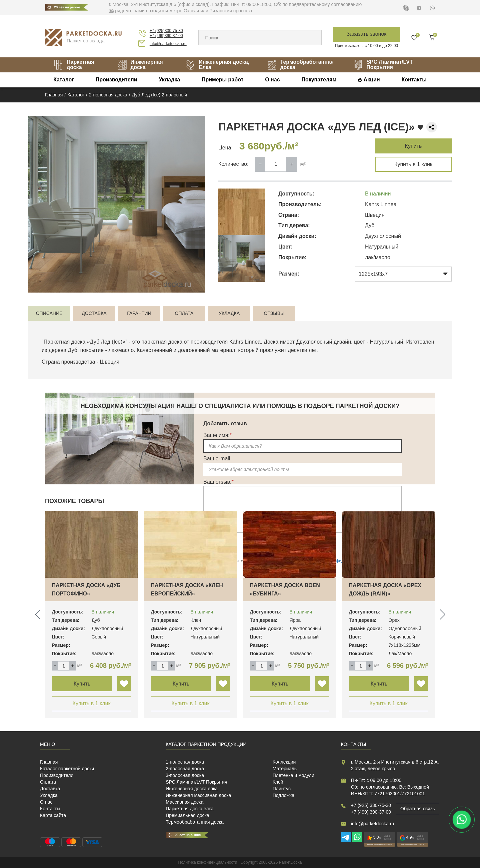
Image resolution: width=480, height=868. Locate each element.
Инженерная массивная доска (198, 795)
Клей (278, 782)
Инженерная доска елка (192, 789)
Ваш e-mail (217, 459)
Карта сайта (53, 815)
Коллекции (284, 762)
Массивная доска (184, 802)
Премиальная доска (187, 815)
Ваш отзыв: (218, 482)
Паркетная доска (74, 65)
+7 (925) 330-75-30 (371, 805)
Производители (116, 80)
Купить (413, 146)
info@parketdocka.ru (168, 44)
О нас (272, 80)
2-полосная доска (185, 769)
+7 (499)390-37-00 (166, 36)
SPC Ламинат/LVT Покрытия (383, 65)
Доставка (50, 789)
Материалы (285, 769)
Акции (372, 80)
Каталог (64, 80)
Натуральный (386, 342)
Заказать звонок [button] (366, 34)
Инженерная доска (140, 65)
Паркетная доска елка (189, 809)
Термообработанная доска (300, 65)
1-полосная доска (185, 762)
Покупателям (319, 80)
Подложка (283, 795)
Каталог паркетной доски (67, 769)
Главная (49, 762)
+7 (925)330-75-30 (166, 31)
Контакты (414, 80)
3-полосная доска (185, 775)
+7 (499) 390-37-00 (371, 812)
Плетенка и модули (293, 775)
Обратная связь (417, 809)
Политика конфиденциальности (208, 862)
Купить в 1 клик (413, 164)
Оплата (48, 782)
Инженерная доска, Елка (217, 65)
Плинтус (282, 789)
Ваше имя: (217, 435)
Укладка (169, 80)
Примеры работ (223, 80)
